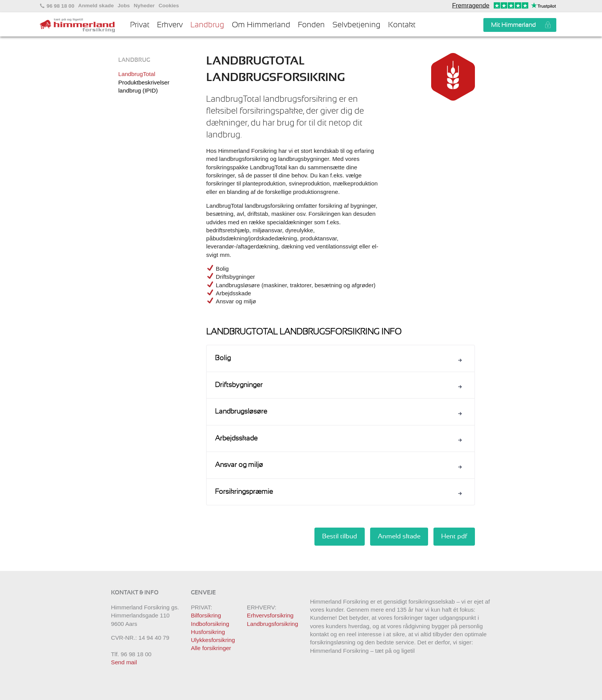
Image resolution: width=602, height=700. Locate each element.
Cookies (169, 6)
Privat (140, 25)
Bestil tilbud (340, 536)
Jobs (124, 6)
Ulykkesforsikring (213, 640)
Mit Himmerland (513, 25)
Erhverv (170, 25)
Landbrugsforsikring (272, 624)
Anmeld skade (96, 6)
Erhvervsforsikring (270, 615)
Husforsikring (208, 632)
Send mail (124, 662)
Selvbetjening (356, 25)
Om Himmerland (261, 25)
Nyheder (144, 6)
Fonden (311, 25)
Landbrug (207, 25)
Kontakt (402, 25)
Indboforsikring (210, 624)
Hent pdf (454, 536)
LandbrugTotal (137, 74)
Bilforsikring (206, 615)
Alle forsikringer (211, 648)
